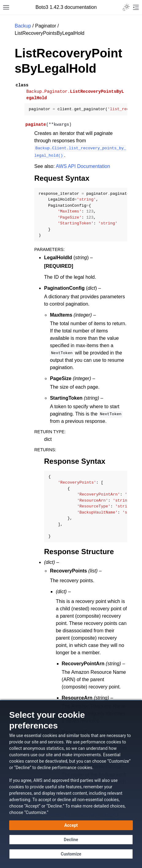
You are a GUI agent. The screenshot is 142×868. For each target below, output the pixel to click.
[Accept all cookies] (71, 825)
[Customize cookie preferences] (71, 854)
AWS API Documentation (83, 166)
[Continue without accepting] (71, 840)
